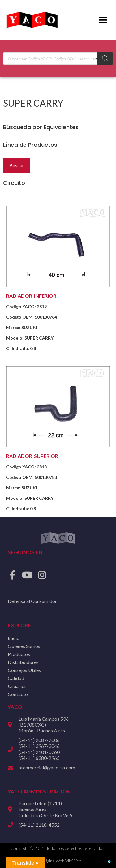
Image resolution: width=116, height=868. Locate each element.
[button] (103, 20)
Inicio (14, 638)
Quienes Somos (24, 646)
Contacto (18, 694)
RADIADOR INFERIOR (31, 296)
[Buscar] (105, 59)
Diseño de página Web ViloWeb (52, 861)
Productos (19, 654)
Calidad (16, 678)
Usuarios (17, 686)
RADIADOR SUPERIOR (32, 456)
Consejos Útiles (24, 670)
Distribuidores (23, 662)
